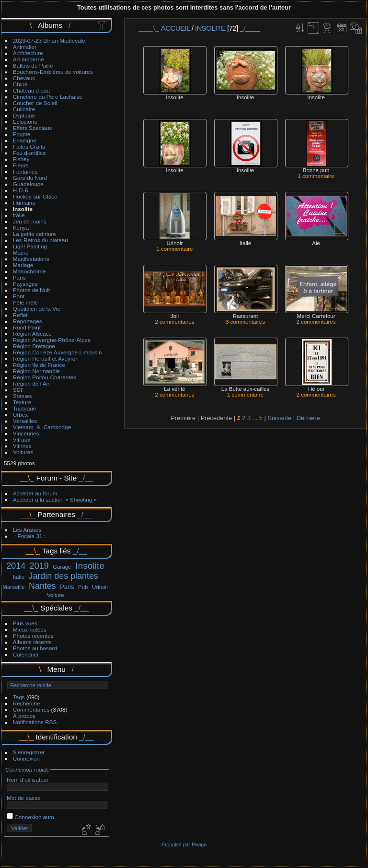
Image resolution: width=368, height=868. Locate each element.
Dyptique (24, 115)
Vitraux (22, 440)
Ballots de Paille (33, 65)
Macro (21, 252)
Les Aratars (27, 530)
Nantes (42, 586)
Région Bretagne (34, 346)
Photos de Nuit (31, 290)
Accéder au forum (35, 493)
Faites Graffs (29, 147)
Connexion (26, 758)
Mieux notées (30, 629)
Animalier (25, 47)
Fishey (21, 159)
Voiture (56, 595)
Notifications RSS (35, 722)
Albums (50, 25)
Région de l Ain (32, 383)
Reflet (20, 315)
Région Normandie (36, 371)
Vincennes (26, 433)
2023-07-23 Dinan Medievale (49, 41)
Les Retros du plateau (40, 240)
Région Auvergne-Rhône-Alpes (52, 340)
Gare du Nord (30, 178)
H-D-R (21, 190)
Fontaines (25, 171)
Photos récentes (33, 636)
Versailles (25, 421)
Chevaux (24, 78)
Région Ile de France (39, 365)
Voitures (23, 452)
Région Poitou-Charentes (45, 377)
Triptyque (25, 408)
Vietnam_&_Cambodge (42, 427)
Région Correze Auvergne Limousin (57, 352)
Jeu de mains (30, 221)
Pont (19, 296)
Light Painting (30, 246)
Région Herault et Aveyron (46, 358)
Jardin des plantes (63, 576)
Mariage (23, 265)
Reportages (28, 321)
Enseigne (25, 140)
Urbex (20, 415)
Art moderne (29, 59)
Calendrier (26, 654)
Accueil (176, 28)
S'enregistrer (29, 752)
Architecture (28, 53)
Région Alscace (32, 334)
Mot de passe (24, 798)
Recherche (27, 703)
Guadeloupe (28, 184)
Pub (83, 587)
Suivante (279, 418)
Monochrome (29, 271)
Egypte (22, 134)
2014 (16, 566)
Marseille (13, 587)
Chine (20, 84)
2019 (39, 566)
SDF (19, 390)
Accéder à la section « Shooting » (55, 499)
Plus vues (25, 623)
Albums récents (32, 642)
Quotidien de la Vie (37, 309)
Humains (24, 203)
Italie (19, 215)
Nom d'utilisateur (28, 780)
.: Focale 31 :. (30, 536)
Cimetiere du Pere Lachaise (48, 97)
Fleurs (21, 165)
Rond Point (27, 327)
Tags (19, 697)
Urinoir (100, 587)
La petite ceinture (34, 234)
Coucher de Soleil (35, 103)
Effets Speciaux (33, 128)
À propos (24, 716)
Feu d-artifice (29, 153)
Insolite (23, 209)
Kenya (21, 228)
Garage (62, 567)
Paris (19, 277)
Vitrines (22, 446)
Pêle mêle (25, 302)
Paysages (25, 284)
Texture (22, 402)
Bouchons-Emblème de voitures (53, 72)
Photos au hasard (35, 648)
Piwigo (199, 845)
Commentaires (31, 710)
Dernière (308, 418)
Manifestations (31, 259)
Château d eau (31, 90)
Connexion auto (30, 817)
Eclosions (25, 122)
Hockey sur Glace (35, 196)
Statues (23, 396)
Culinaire (24, 109)
